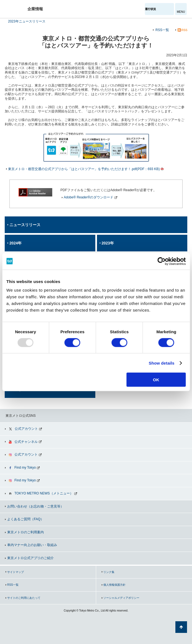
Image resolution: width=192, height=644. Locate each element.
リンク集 (109, 572)
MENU (181, 12)
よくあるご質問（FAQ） (25, 519)
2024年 (16, 243)
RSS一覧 (162, 30)
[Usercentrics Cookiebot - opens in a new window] (161, 261)
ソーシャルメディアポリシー (121, 598)
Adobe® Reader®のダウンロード (89, 197)
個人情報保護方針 (114, 585)
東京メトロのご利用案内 (25, 532)
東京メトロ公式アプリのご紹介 (30, 558)
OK (156, 380)
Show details (162, 363)
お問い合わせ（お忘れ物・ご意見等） (35, 506)
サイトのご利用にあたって (24, 598)
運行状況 (150, 9)
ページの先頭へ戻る (181, 627)
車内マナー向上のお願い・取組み (32, 545)
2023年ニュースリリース (27, 21)
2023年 (108, 243)
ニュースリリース (25, 225)
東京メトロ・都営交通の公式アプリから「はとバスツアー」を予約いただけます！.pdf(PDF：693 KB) (84, 169)
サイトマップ (16, 572)
